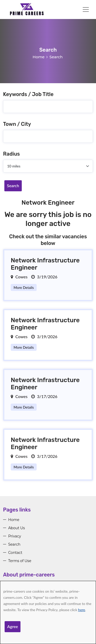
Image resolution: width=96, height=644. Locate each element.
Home (39, 57)
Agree (13, 626)
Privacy (15, 536)
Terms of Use (20, 561)
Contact (15, 553)
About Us (17, 528)
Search (13, 186)
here (82, 610)
